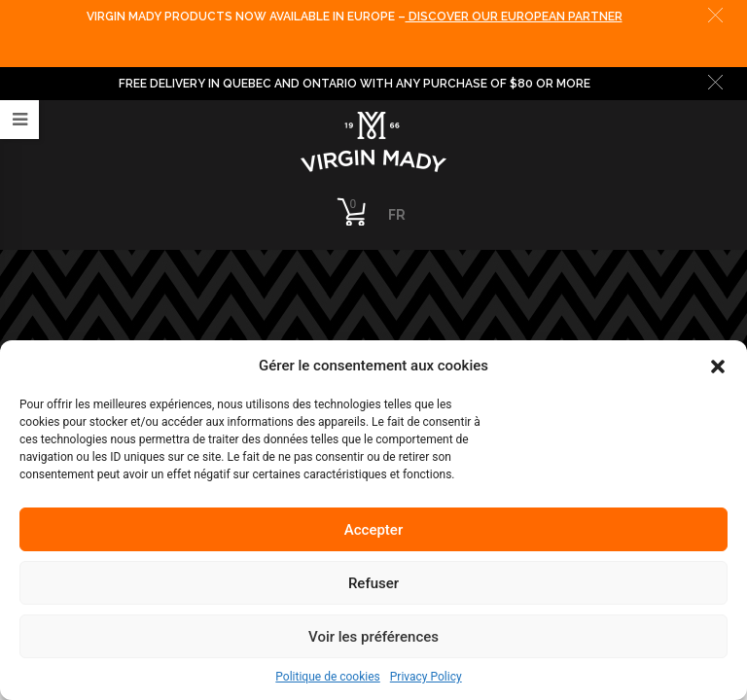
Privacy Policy (426, 677)
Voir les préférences (373, 637)
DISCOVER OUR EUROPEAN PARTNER (514, 17)
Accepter (373, 530)
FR (397, 215)
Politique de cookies (327, 677)
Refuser (373, 583)
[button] (718, 366)
